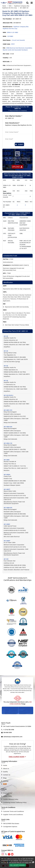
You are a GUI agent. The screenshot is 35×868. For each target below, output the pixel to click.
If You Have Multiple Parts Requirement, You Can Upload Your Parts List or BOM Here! (17, 160)
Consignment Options (10, 827)
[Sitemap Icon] (5, 784)
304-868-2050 (8, 732)
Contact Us (7, 775)
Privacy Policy (8, 793)
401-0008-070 (8, 508)
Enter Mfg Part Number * (14, 116)
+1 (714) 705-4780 (9, 730)
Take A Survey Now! (17, 757)
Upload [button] (17, 167)
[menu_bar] (32, 3)
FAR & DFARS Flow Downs (11, 823)
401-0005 (7, 460)
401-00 (6, 336)
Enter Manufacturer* (12, 123)
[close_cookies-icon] (33, 862)
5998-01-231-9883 (12, 32)
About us (6, 768)
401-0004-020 (8, 427)
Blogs (5, 778)
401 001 (6, 559)
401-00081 (7, 524)
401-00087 (7, 541)
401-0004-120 (8, 443)
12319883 (10, 36)
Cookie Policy (7, 796)
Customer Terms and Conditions (14, 811)
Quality (6, 772)
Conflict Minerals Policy (11, 799)
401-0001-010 (8, 410)
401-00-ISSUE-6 (8, 395)
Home (4, 6)
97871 (13, 44)
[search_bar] (27, 3)
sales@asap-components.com (13, 737)
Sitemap (6, 781)
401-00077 (7, 489)
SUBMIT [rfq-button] (19, 144)
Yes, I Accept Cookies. (17, 865)
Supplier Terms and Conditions (13, 815)
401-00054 (7, 475)
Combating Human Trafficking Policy (15, 802)
